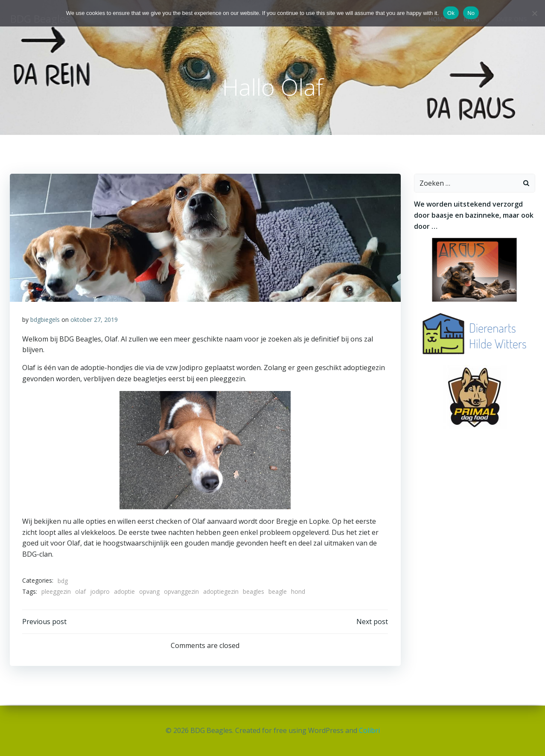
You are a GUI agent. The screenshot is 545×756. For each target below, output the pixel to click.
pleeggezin (57, 592)
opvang (150, 592)
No (471, 13)
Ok (451, 13)
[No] (534, 13)
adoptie (125, 592)
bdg (63, 581)
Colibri (369, 730)
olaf (81, 592)
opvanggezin (182, 592)
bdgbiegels (45, 320)
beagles (254, 592)
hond (299, 592)
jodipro (100, 592)
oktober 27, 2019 (95, 320)
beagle (278, 592)
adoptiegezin (221, 592)
